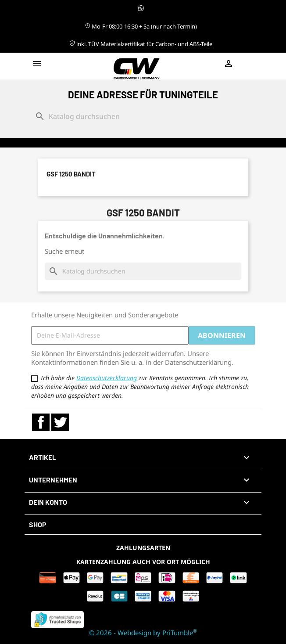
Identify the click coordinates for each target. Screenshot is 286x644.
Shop (38, 524)
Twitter (60, 422)
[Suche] (143, 116)
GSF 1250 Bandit (71, 174)
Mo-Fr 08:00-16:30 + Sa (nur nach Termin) (141, 26)
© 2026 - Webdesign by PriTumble (143, 633)
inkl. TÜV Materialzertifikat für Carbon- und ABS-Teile (141, 44)
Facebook (41, 422)
